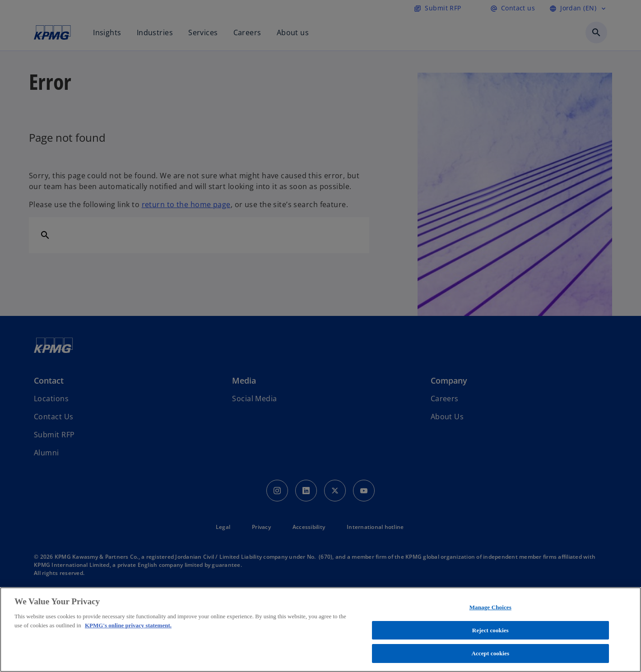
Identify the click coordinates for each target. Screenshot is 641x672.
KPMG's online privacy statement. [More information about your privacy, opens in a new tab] (128, 625)
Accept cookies (490, 653)
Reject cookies (490, 630)
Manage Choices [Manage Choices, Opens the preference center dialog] (490, 607)
